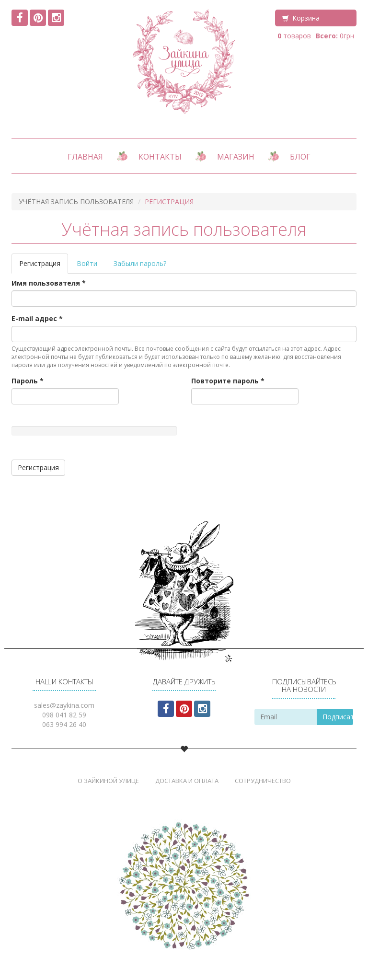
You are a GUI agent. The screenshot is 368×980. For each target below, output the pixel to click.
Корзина (306, 18)
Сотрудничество (263, 781)
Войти (87, 263)
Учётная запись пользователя (76, 202)
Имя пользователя (49, 283)
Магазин (236, 157)
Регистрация (44, 266)
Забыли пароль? (140, 263)
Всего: (327, 36)
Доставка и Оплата (187, 781)
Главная (85, 157)
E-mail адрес (37, 318)
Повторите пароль (228, 381)
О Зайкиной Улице (108, 781)
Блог (300, 157)
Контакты (160, 157)
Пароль (28, 381)
